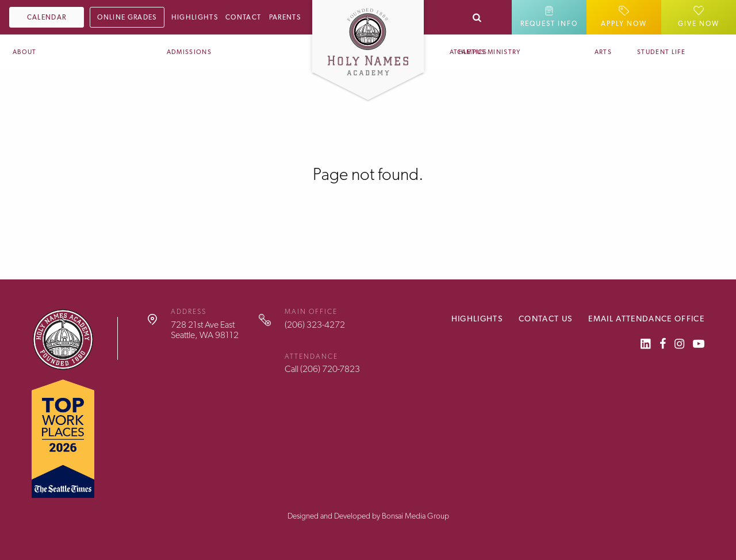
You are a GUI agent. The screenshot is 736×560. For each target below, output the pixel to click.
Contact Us (545, 319)
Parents (285, 17)
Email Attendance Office (646, 319)
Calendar (47, 17)
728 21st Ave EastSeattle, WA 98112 (205, 330)
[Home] (368, 37)
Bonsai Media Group (415, 516)
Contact (243, 17)
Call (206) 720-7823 (322, 369)
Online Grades (127, 17)
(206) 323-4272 (315, 325)
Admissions (189, 52)
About (25, 52)
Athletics (468, 52)
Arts (603, 52)
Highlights (195, 17)
